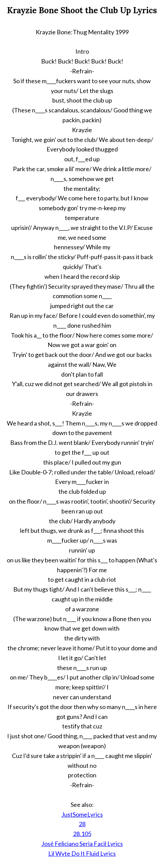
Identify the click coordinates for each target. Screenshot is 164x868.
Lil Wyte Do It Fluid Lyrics (82, 853)
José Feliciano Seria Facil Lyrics (82, 844)
